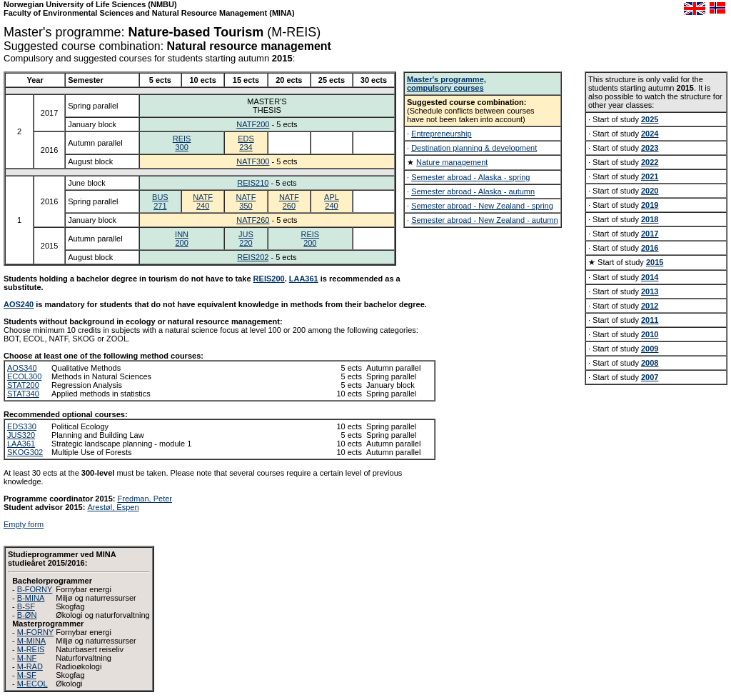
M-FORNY (35, 632)
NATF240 (203, 201)
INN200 (182, 239)
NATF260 (289, 201)
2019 (650, 205)
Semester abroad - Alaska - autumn (473, 191)
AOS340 (22, 368)
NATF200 (253, 124)
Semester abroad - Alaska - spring (470, 177)
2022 (650, 162)
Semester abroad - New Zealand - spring (482, 206)
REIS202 (253, 257)
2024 (650, 134)
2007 (650, 377)
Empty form (24, 524)
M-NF (27, 658)
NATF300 (253, 161)
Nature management (452, 162)
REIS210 (253, 183)
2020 (650, 191)
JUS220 (246, 239)
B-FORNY (35, 589)
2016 (650, 248)
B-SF (26, 606)
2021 (650, 176)
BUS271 (160, 201)
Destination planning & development (474, 148)
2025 (650, 119)
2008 (650, 363)
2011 (650, 320)
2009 (650, 349)
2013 (650, 291)
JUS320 (21, 435)
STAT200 (23, 385)
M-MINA (31, 641)
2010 (650, 334)
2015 (655, 262)
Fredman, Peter (145, 499)
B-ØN (27, 615)
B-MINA (31, 598)
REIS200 (310, 239)
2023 (650, 148)
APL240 (332, 201)
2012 (650, 306)
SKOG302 (25, 452)
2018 (650, 219)
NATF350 (246, 201)
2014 (650, 277)
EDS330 (22, 426)
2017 (650, 234)
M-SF (27, 675)
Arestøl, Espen (113, 507)
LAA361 (304, 279)
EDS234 (246, 143)
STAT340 (23, 394)
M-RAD (30, 666)
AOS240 (19, 304)
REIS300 (182, 143)
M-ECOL (32, 684)
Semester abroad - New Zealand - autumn (484, 220)
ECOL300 (24, 376)
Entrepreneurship (441, 134)
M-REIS (31, 649)
